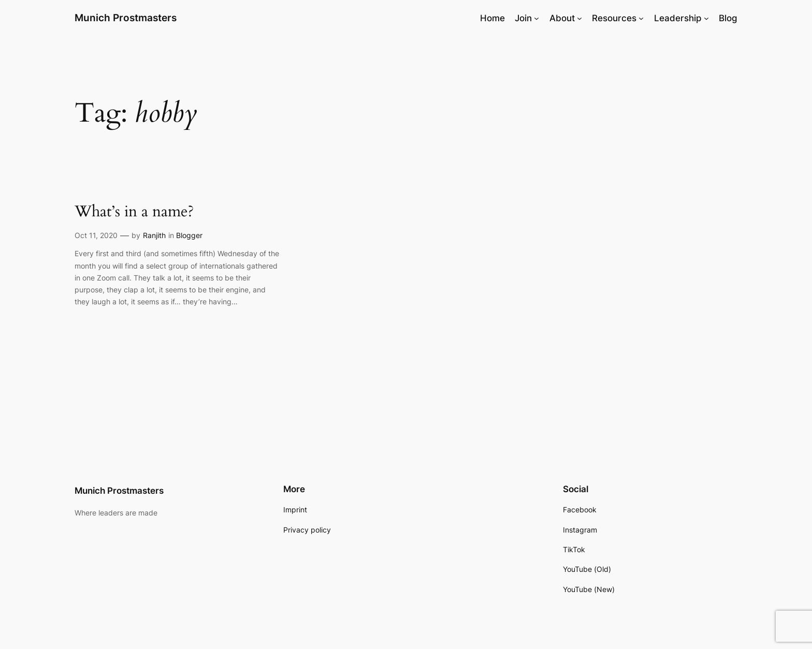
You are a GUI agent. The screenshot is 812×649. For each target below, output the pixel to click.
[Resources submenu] (641, 18)
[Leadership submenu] (706, 18)
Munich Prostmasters (126, 18)
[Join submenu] (536, 18)
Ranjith (154, 235)
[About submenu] (579, 18)
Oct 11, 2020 (96, 235)
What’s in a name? (134, 212)
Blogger (189, 235)
